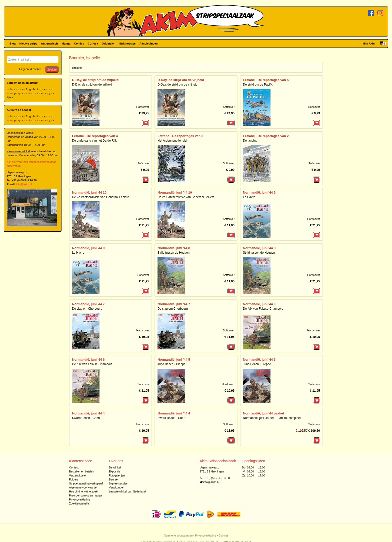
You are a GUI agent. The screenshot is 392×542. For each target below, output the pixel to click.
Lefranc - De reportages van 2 (266, 136)
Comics (79, 44)
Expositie (115, 471)
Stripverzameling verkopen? (86, 483)
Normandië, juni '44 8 (174, 248)
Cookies (223, 535)
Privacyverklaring (79, 499)
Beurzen (114, 479)
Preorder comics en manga (85, 495)
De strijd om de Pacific (258, 85)
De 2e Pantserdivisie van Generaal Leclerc (100, 197)
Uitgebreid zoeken (30, 69)
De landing (250, 141)
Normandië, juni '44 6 (259, 304)
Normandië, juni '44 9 (259, 192)
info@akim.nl (24, 184)
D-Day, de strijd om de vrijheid (95, 80)
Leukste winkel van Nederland (127, 491)
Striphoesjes (127, 44)
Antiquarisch (49, 44)
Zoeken (52, 70)
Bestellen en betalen (81, 471)
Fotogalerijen (117, 475)
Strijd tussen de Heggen (173, 253)
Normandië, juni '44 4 (88, 413)
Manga (66, 44)
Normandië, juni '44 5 (174, 360)
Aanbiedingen (149, 44)
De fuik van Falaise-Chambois (263, 309)
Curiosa (93, 44)
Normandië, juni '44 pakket (263, 413)
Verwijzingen (117, 487)
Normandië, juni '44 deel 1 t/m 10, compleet (272, 418)
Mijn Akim (369, 44)
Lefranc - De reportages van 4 (95, 136)
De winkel (115, 467)
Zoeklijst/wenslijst (80, 503)
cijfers (10, 97)
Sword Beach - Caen (86, 418)
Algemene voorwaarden (83, 487)
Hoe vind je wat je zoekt (83, 491)
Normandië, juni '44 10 (89, 192)
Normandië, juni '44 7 (88, 304)
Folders (74, 479)
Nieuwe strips (28, 44)
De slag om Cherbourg (87, 309)
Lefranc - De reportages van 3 (180, 136)
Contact (74, 467)
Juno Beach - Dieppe (171, 364)
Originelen (108, 44)
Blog (12, 44)
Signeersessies (118, 483)
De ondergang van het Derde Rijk (94, 141)
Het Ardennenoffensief (172, 141)
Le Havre (249, 197)
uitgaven (77, 68)
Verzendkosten (78, 475)
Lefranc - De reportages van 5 (266, 80)
